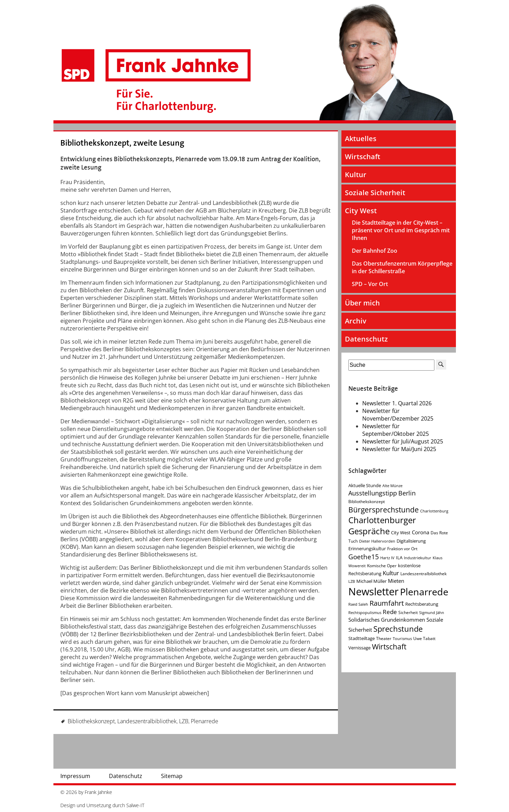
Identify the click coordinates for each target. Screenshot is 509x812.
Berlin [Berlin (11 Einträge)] (407, 493)
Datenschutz (366, 339)
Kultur (356, 175)
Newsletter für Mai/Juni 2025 (399, 449)
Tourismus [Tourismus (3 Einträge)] (402, 639)
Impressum (75, 776)
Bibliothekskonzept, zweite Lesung (122, 143)
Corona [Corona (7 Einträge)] (421, 532)
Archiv (356, 321)
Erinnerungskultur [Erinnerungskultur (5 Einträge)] (367, 548)
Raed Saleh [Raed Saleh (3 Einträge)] (358, 604)
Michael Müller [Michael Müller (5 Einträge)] (371, 581)
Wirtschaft (363, 157)
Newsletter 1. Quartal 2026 (397, 403)
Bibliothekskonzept (91, 721)
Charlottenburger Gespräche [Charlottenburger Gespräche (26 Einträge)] (382, 526)
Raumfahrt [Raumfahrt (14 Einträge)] (387, 603)
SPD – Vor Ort (370, 284)
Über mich (362, 303)
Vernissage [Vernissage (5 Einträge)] (359, 648)
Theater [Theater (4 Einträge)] (384, 638)
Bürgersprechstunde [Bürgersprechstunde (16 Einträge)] (384, 510)
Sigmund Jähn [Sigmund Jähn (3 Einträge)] (432, 613)
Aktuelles (361, 139)
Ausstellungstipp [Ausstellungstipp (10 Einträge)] (373, 493)
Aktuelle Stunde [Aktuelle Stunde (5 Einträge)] (365, 485)
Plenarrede (205, 721)
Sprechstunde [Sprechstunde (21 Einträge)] (398, 629)
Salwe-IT (135, 805)
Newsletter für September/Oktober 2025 (396, 430)
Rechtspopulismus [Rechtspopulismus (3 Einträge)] (365, 613)
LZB (184, 721)
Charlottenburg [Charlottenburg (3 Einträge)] (434, 511)
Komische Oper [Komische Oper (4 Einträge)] (382, 566)
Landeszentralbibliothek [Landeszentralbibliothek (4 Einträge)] (423, 574)
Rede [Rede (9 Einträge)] (390, 612)
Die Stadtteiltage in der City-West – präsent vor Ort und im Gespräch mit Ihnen (401, 230)
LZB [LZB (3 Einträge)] (352, 581)
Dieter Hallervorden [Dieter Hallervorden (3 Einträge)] (377, 541)
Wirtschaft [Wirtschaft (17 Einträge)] (389, 647)
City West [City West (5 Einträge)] (401, 533)
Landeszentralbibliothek (147, 721)
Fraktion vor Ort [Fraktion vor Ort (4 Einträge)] (402, 549)
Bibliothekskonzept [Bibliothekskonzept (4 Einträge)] (367, 502)
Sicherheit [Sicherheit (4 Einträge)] (408, 612)
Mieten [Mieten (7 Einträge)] (396, 581)
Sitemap (172, 776)
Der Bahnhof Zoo (375, 251)
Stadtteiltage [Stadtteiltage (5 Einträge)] (362, 638)
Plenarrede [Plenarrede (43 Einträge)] (424, 592)
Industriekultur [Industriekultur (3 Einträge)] (418, 558)
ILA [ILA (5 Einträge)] (399, 558)
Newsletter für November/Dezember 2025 (398, 415)
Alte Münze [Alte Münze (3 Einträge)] (392, 486)
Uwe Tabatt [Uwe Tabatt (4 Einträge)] (424, 638)
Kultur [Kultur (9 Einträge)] (391, 573)
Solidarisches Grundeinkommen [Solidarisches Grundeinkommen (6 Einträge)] (387, 620)
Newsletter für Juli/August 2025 (403, 441)
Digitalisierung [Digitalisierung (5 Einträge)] (411, 541)
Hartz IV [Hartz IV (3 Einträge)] (387, 558)
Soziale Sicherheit (375, 193)
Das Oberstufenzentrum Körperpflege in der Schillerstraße (402, 267)
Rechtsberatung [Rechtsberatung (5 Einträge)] (422, 604)
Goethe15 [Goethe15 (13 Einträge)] (364, 557)
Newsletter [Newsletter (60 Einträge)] (374, 591)
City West (361, 211)
